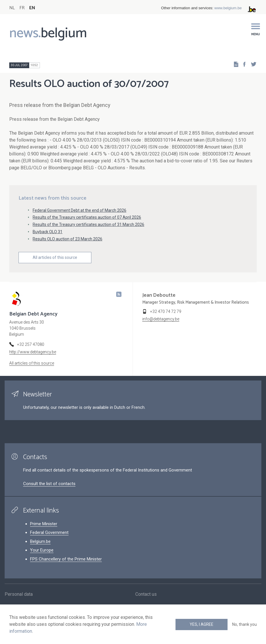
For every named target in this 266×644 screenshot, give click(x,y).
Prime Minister (44, 524)
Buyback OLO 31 (48, 232)
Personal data (19, 596)
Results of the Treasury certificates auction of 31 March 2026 (88, 224)
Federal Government (49, 532)
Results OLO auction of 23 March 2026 (68, 239)
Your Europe (42, 550)
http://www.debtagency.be (33, 352)
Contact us (146, 596)
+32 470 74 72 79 (166, 311)
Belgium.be (40, 541)
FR (22, 8)
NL (12, 8)
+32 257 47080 (31, 344)
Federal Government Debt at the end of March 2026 (80, 210)
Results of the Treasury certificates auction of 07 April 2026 (87, 217)
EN (32, 8)
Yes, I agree (202, 624)
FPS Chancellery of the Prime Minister (66, 559)
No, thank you (244, 624)
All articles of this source (55, 257)
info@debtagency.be (161, 319)
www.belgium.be (228, 8)
